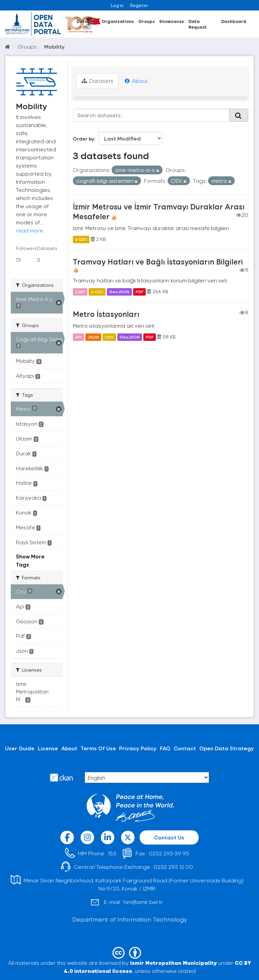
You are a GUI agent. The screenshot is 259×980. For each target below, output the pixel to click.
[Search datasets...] (151, 115)
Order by (84, 139)
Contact (185, 748)
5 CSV (81, 239)
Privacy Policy (138, 748)
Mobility (54, 46)
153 (112, 853)
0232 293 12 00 (173, 867)
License (48, 748)
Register (139, 5)
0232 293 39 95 (169, 853)
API (78, 337)
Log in (117, 5)
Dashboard (234, 21)
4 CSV (97, 292)
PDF (139, 292)
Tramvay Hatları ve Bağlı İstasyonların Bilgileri (158, 261)
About (136, 81)
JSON (93, 337)
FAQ (165, 748)
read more (30, 230)
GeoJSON (119, 292)
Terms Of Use (98, 748)
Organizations (118, 21)
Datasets (87, 21)
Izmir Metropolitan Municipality (174, 963)
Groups (147, 21)
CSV (109, 337)
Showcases (172, 21)
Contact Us (169, 837)
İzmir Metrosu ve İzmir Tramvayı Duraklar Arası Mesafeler (159, 211)
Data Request (198, 24)
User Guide (20, 748)
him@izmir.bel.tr (143, 902)
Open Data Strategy (227, 748)
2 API (80, 292)
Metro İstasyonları (106, 314)
